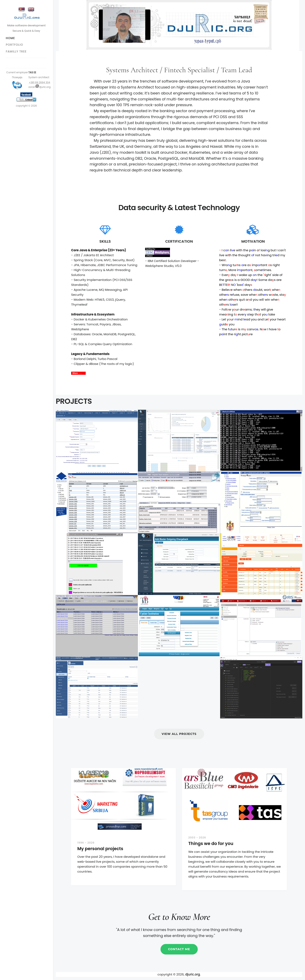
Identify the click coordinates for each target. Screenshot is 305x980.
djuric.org (193, 974)
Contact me (179, 949)
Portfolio (15, 45)
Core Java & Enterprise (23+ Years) (99, 250)
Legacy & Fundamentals (91, 354)
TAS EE (33, 72)
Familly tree (17, 51)
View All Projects (179, 734)
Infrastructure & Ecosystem (93, 314)
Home (11, 38)
